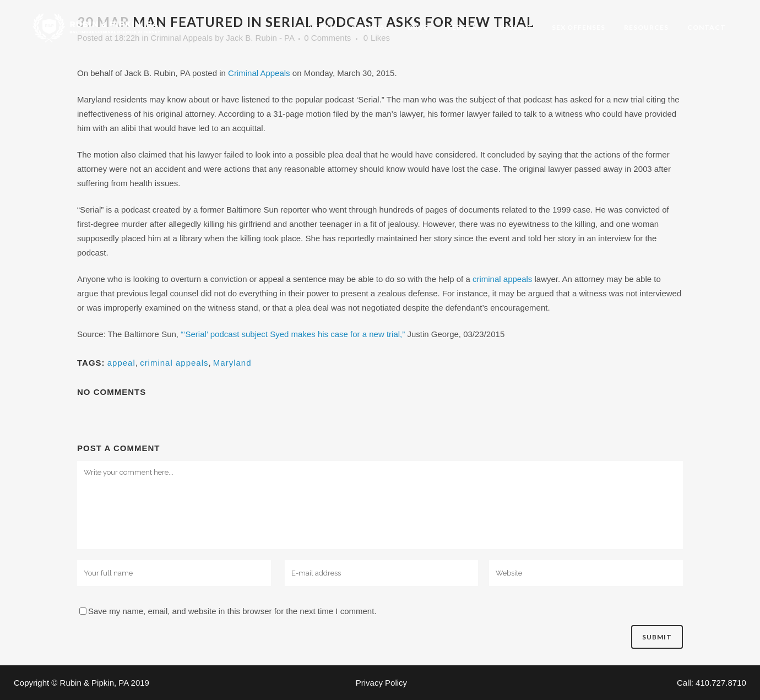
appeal (121, 363)
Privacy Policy (381, 683)
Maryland (232, 363)
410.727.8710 (721, 683)
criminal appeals (502, 279)
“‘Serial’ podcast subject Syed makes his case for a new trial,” (293, 334)
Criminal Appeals (259, 73)
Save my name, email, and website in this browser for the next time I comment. (232, 611)
